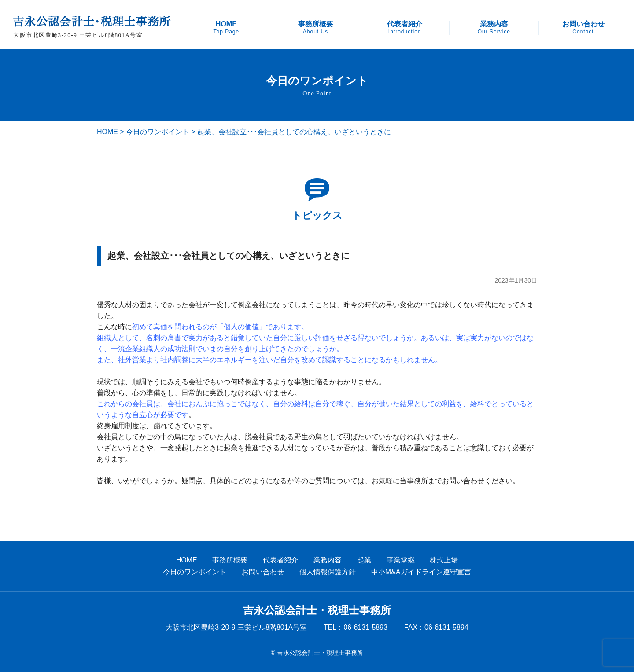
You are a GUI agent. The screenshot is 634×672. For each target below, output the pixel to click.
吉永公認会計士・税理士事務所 (317, 610)
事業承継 (401, 560)
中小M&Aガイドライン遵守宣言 (421, 572)
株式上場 (444, 560)
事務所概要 (316, 28)
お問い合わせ (583, 28)
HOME (226, 28)
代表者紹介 (405, 28)
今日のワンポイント (158, 132)
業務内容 (494, 28)
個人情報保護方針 (328, 572)
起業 (364, 560)
